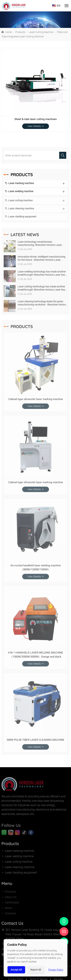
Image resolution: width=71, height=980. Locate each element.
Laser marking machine (19, 184)
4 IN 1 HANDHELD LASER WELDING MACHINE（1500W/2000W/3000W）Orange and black (35, 657)
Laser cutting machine (41, 32)
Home (9, 32)
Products (20, 32)
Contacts (9, 917)
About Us (9, 901)
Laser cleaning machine (19, 211)
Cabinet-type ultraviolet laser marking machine (36, 401)
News (7, 912)
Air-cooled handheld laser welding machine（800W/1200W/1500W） (36, 570)
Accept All (16, 970)
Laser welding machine (19, 192)
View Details (36, 126)
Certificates (10, 907)
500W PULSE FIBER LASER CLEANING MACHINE (35, 742)
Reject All (36, 970)
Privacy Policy (56, 970)
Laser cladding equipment (21, 219)
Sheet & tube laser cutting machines (36, 119)
